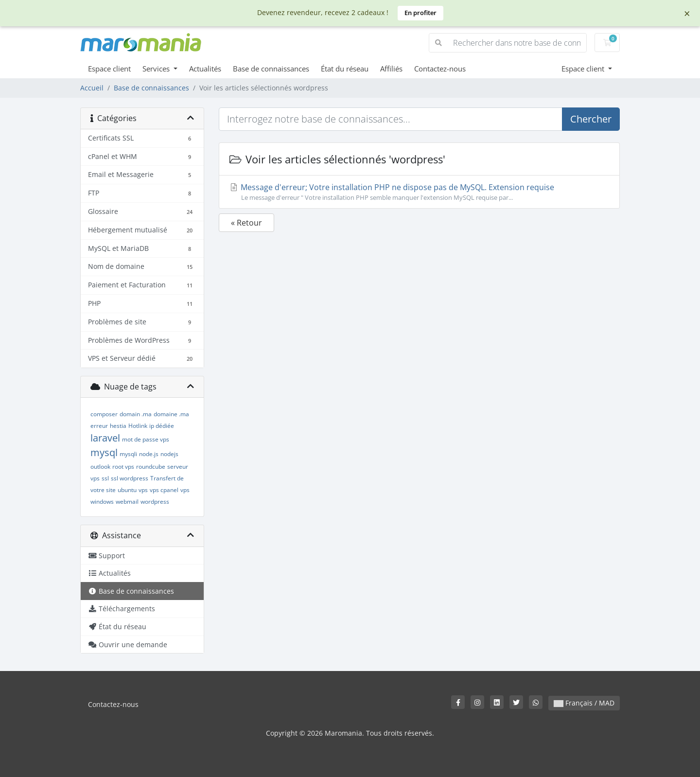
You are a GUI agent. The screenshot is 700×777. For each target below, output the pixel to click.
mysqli (128, 454)
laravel (105, 438)
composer (104, 414)
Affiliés (391, 69)
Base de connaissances (271, 69)
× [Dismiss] (687, 13)
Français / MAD (584, 703)
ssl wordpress (130, 478)
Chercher (591, 119)
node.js (149, 454)
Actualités (205, 69)
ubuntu (127, 490)
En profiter (420, 13)
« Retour (246, 223)
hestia (118, 426)
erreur (99, 426)
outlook (100, 467)
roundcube (151, 467)
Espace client (109, 69)
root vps (123, 467)
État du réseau (345, 69)
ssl (105, 478)
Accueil (92, 88)
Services (157, 69)
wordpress (155, 502)
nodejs (169, 454)
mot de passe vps (146, 439)
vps (143, 490)
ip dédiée (162, 426)
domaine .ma (171, 414)
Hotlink (138, 426)
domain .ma (136, 414)
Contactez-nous (440, 69)
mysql (104, 452)
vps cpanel (164, 490)
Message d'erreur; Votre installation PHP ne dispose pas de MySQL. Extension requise (419, 192)
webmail (127, 502)
